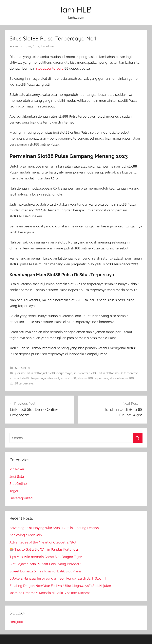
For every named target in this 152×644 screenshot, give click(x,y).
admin (50, 46)
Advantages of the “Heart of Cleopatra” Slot (43, 542)
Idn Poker (17, 469)
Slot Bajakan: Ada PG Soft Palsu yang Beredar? (45, 564)
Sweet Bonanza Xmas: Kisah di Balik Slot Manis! (46, 571)
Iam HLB (76, 10)
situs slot (53, 378)
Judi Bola (17, 476)
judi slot (20, 373)
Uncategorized (21, 498)
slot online (117, 378)
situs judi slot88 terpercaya (28, 378)
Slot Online (23, 368)
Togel (14, 491)
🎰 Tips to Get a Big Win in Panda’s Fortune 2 (44, 549)
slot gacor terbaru (50, 68)
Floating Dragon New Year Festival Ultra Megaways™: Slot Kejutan (60, 586)
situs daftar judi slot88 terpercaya (49, 373)
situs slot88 (68, 378)
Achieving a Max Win (26, 535)
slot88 (130, 378)
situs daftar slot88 (85, 373)
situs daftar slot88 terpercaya (119, 373)
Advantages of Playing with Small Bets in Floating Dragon (54, 528)
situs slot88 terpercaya (93, 378)
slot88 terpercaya (21, 383)
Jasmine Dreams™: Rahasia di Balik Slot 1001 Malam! (50, 593)
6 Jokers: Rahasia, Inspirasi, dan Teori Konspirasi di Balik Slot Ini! (58, 578)
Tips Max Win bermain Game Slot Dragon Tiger (46, 557)
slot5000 (16, 622)
